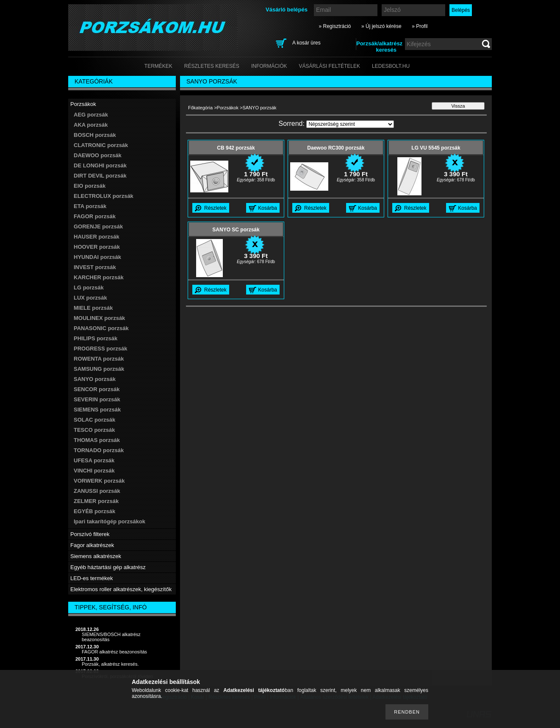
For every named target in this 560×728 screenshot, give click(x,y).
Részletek (215, 208)
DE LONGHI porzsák (100, 165)
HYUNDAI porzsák (97, 257)
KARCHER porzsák (99, 277)
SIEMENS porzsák (97, 410)
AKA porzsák (91, 125)
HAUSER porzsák (97, 237)
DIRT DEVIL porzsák (100, 176)
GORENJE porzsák (98, 226)
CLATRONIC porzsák (101, 145)
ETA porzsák (90, 206)
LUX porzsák (90, 298)
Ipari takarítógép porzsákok (110, 521)
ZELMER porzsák (96, 501)
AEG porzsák (91, 115)
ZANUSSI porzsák (97, 491)
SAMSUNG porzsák (99, 369)
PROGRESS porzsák (100, 349)
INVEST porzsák (95, 267)
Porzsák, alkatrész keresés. (110, 664)
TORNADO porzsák (99, 450)
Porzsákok (228, 108)
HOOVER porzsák (97, 247)
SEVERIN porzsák (97, 399)
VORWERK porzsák (99, 481)
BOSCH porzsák (95, 135)
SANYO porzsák (95, 379)
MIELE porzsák (93, 308)
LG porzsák (89, 288)
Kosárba (268, 208)
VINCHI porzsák (94, 471)
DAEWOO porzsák (98, 155)
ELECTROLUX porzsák (104, 196)
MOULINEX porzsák (99, 318)
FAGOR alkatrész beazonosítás (114, 652)
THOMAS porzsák (97, 440)
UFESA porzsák (94, 460)
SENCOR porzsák (97, 389)
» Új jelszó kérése (381, 26)
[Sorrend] (350, 124)
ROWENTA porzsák (99, 359)
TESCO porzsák (94, 430)
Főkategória (200, 108)
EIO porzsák (90, 186)
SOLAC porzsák (94, 420)
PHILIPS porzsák (96, 338)
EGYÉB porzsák (94, 511)
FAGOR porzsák (95, 216)
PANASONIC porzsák (101, 328)
